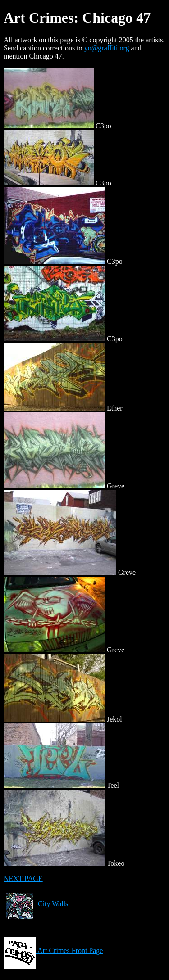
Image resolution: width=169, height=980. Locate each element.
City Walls (36, 904)
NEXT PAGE (23, 878)
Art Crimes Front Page (53, 951)
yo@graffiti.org (107, 48)
